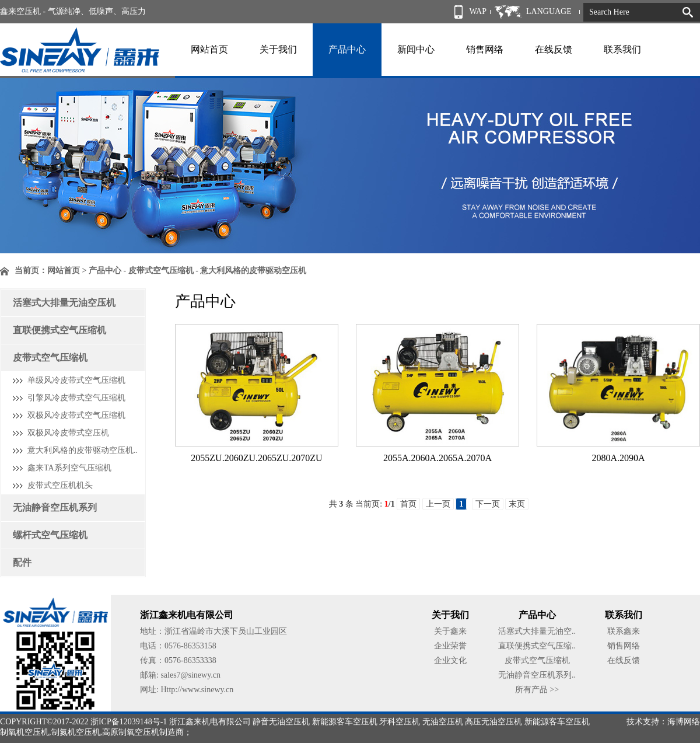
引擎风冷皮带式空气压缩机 (76, 398)
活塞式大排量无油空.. (537, 631)
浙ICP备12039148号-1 (129, 722)
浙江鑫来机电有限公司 (210, 722)
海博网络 (684, 722)
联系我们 (622, 49)
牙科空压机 (400, 722)
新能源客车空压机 (345, 722)
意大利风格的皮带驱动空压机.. (83, 450)
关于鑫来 (450, 631)
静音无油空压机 (281, 722)
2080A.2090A (618, 458)
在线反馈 (554, 49)
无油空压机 (443, 722)
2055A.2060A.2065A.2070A (437, 458)
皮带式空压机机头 (60, 485)
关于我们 (278, 49)
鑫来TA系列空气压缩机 (69, 468)
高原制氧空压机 (131, 732)
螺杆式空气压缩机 (50, 535)
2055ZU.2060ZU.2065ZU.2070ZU (256, 458)
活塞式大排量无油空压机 (64, 303)
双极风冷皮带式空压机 (68, 433)
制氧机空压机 (24, 732)
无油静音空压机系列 (55, 507)
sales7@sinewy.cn (190, 675)
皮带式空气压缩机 (50, 357)
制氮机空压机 (76, 732)
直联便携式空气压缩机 (60, 330)
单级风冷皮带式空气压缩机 (76, 380)
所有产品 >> (537, 690)
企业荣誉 (450, 646)
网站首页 (209, 49)
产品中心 (347, 49)
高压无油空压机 (494, 722)
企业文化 (450, 660)
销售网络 (485, 49)
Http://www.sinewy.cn (197, 690)
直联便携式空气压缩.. (537, 646)
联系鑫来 (624, 631)
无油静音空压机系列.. (537, 675)
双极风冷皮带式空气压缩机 (76, 415)
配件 (22, 562)
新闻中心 (416, 49)
